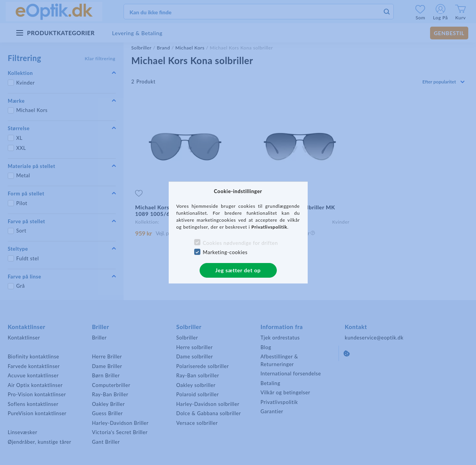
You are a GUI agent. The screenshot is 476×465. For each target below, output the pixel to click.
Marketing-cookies (225, 252)
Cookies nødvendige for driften (240, 243)
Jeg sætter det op (238, 270)
